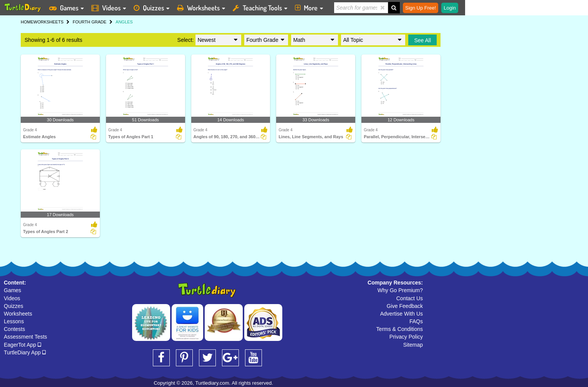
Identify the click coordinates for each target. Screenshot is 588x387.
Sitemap (413, 345)
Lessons (14, 321)
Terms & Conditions (400, 329)
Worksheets (18, 314)
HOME (27, 22)
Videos (12, 298)
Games (12, 290)
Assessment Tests (26, 337)
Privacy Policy (406, 337)
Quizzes (14, 306)
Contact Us (410, 298)
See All (422, 40)
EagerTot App (22, 345)
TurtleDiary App (25, 352)
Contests (14, 329)
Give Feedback (405, 306)
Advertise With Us (402, 314)
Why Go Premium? (400, 290)
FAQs (416, 321)
